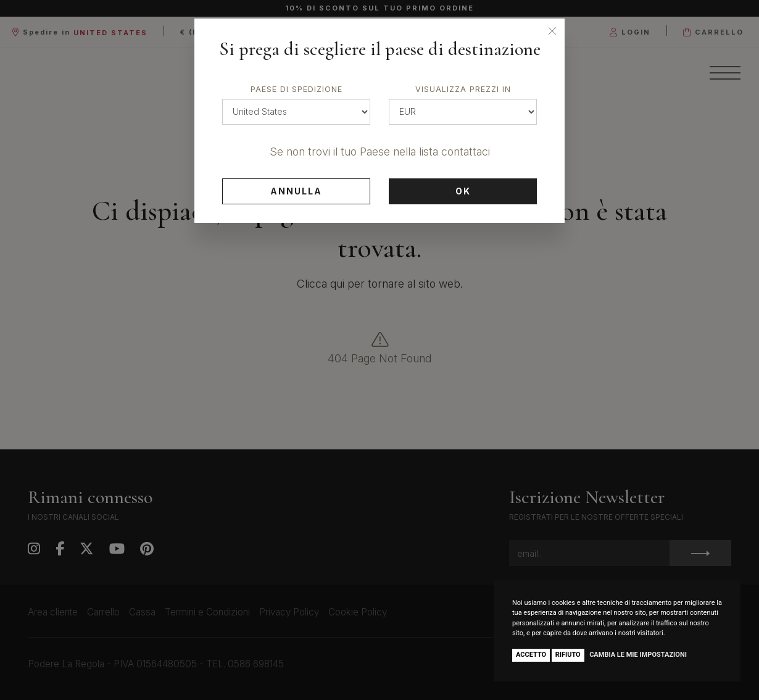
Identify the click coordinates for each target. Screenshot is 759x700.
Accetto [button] (531, 655)
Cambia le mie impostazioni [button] (638, 655)
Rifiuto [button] (568, 655)
